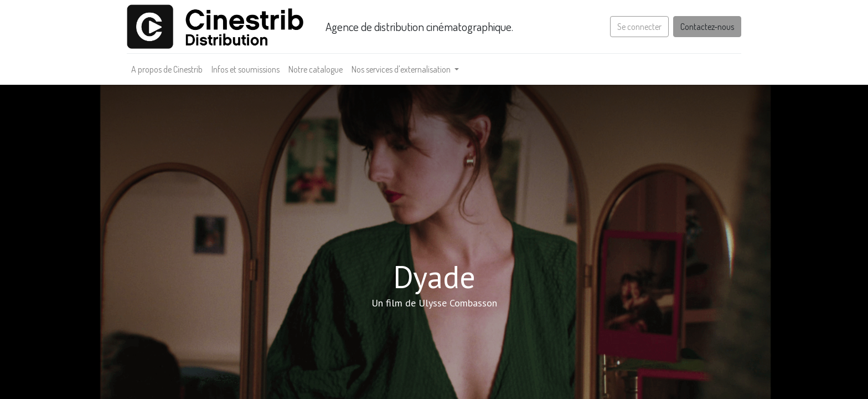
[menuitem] (167, 69)
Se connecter (639, 27)
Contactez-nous (707, 27)
